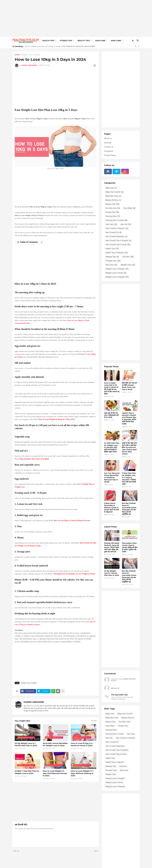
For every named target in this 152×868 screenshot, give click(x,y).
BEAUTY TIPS (84, 41)
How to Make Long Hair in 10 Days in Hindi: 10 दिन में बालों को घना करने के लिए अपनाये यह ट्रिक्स (60, 46)
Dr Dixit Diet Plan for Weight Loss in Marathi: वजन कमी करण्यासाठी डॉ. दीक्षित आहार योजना (112, 447)
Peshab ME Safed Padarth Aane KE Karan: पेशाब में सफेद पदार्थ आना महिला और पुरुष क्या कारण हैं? (112, 547)
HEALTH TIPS (48, 41)
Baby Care (111, 188)
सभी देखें (94, 721)
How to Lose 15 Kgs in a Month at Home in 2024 (82, 744)
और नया (16, 851)
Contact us (109, 147)
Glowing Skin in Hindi (116, 220)
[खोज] (138, 41)
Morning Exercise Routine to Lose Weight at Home (74, 574)
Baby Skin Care (113, 196)
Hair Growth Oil (114, 233)
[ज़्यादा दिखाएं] (63, 691)
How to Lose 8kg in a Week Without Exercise (72, 520)
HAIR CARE (116, 41)
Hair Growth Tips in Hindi (118, 245)
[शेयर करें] (95, 65)
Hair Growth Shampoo (116, 237)
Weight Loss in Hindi (116, 273)
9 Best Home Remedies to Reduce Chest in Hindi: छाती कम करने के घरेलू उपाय (112, 508)
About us (108, 138)
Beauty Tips (112, 204)
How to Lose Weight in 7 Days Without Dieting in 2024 (82, 773)
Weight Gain (128, 265)
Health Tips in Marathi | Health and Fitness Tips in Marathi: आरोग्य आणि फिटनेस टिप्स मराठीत (129, 418)
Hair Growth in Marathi (117, 228)
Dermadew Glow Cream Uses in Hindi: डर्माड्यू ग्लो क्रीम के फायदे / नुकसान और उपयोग (130, 547)
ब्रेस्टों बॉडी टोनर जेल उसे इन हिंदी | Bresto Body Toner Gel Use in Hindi (129, 386)
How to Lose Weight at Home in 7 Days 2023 (57, 419)
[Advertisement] (76, 18)
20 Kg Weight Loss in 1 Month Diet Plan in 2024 (26, 744)
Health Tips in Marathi (117, 253)
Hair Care (111, 224)
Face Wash (129, 208)
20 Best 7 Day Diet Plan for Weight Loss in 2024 (27, 772)
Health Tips (112, 249)
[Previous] (136, 46)
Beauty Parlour (113, 200)
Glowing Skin (113, 216)
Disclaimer (109, 151)
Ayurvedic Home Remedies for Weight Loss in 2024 (55, 744)
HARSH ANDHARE (34, 702)
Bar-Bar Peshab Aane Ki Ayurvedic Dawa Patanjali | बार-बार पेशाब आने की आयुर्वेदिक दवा (129, 509)
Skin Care (111, 265)
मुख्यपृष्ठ (17, 55)
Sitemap (108, 143)
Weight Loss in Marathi (117, 277)
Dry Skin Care (113, 208)
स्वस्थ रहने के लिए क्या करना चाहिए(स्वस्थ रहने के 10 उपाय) (111, 415)
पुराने (96, 851)
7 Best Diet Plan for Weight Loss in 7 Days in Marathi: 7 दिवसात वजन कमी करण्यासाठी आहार (129, 479)
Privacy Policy (110, 155)
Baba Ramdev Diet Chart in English (34, 459)
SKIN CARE (100, 41)
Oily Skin (128, 257)
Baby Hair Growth (114, 192)
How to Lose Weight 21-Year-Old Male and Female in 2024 (55, 773)
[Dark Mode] (133, 41)
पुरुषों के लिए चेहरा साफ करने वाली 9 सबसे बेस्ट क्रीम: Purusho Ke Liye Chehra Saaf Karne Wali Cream (129, 448)
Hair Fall (126, 224)
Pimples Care (113, 261)
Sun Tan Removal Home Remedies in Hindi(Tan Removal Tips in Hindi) (112, 477)
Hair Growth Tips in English (118, 241)
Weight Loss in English (31, 55)
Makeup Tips (112, 257)
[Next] (139, 46)
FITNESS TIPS (66, 41)
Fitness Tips (112, 212)
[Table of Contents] (30, 242)
